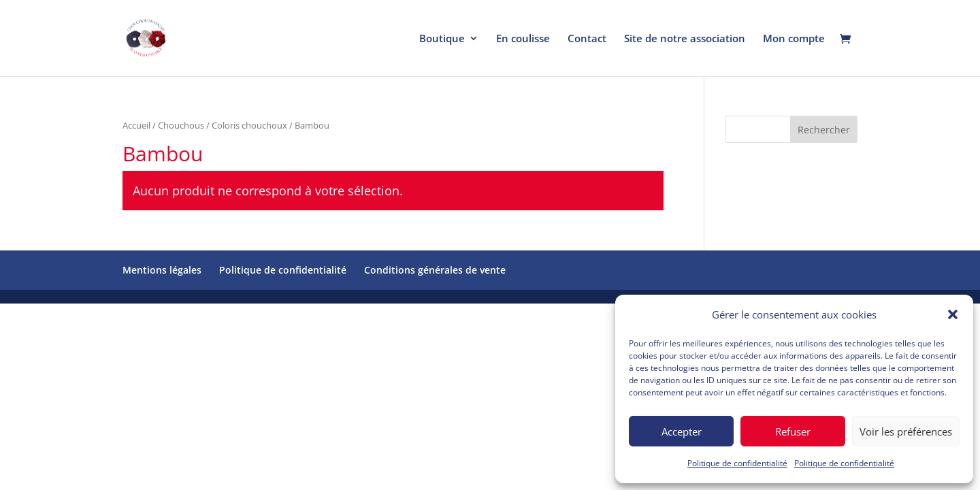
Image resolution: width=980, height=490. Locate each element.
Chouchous (181, 125)
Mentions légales (162, 270)
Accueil (136, 125)
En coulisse (523, 39)
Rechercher (824, 130)
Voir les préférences (906, 431)
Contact (587, 39)
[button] (953, 314)
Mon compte (794, 39)
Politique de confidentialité (737, 463)
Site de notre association (685, 39)
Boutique (442, 39)
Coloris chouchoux (249, 125)
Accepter (682, 431)
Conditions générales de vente (435, 270)
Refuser (793, 431)
